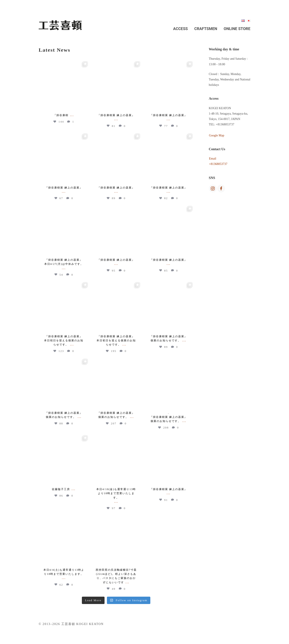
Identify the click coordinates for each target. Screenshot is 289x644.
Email (213, 159)
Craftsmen (206, 29)
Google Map (217, 135)
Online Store (237, 29)
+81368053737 (218, 164)
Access (181, 29)
